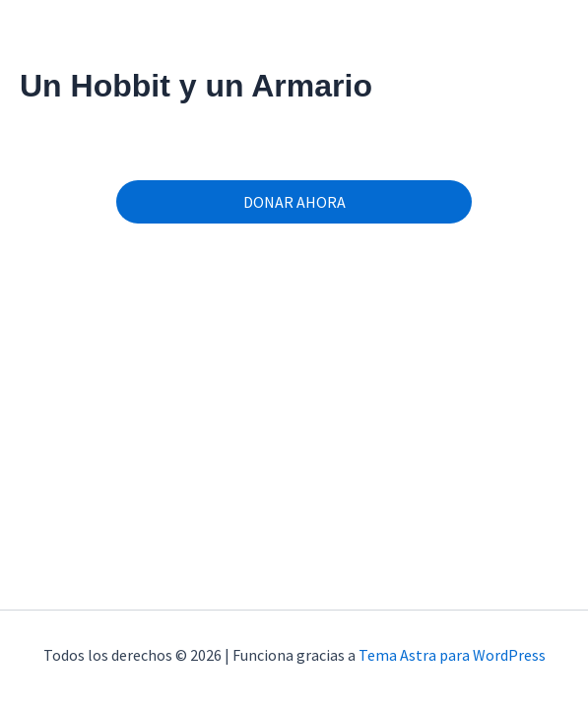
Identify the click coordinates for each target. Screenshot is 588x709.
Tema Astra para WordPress (452, 655)
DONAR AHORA (294, 202)
